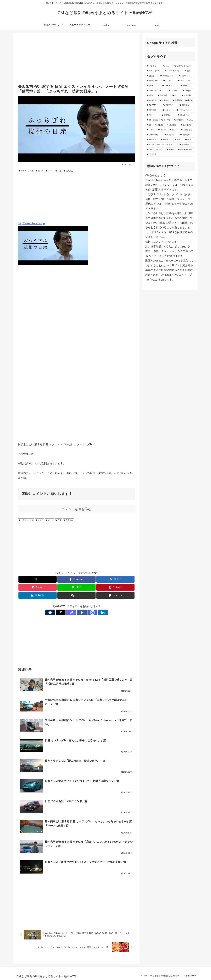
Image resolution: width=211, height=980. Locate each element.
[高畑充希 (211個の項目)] (187, 135)
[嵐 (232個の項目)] (150, 125)
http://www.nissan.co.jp (31, 223)
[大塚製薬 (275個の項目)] (164, 100)
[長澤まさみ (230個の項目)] (187, 125)
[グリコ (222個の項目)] (174, 130)
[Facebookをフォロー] (80, 612)
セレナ (39, 171)
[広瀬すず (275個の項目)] (152, 100)
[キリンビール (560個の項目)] (154, 71)
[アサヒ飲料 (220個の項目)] (154, 135)
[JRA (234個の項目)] (190, 120)
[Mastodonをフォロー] (73, 612)
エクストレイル (26, 171)
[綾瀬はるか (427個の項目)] (154, 81)
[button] (76, 595)
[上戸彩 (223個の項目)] (162, 130)
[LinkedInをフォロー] (93, 612)
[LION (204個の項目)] (189, 140)
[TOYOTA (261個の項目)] (154, 105)
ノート (49, 171)
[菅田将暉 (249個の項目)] (153, 110)
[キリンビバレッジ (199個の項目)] (155, 150)
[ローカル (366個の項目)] (170, 86)
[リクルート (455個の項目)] (186, 76)
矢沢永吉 (68, 171)
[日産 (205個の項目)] (178, 140)
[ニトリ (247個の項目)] (168, 110)
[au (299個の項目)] (175, 95)
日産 (58, 171)
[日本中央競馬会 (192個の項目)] (186, 150)
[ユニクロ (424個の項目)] (169, 81)
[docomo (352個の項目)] (174, 91)
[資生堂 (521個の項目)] (152, 76)
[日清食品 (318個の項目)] (164, 95)
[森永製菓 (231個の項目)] (172, 125)
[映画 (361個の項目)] (187, 86)
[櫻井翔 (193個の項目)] (171, 150)
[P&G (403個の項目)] (153, 86)
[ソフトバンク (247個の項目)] (185, 110)
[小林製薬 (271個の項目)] (177, 100)
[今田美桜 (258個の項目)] (170, 105)
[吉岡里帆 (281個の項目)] (187, 95)
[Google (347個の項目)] (188, 91)
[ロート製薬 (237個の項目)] (153, 120)
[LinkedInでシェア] (38, 595)
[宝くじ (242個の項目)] (153, 115)
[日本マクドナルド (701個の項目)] (184, 66)
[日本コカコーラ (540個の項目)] (173, 71)
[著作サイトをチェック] (60, 612)
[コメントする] (115, 595)
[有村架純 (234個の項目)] (179, 120)
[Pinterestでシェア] (115, 587)
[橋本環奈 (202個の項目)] (186, 145)
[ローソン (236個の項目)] (166, 120)
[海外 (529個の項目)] (189, 71)
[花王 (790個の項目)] (167, 66)
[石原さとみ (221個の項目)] (187, 130)
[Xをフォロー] (66, 612)
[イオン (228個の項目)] (151, 130)
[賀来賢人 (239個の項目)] (168, 115)
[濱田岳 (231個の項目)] (160, 125)
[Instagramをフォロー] (87, 612)
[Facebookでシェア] (76, 579)
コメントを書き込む (77, 509)
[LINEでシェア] (76, 587)
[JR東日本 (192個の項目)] (170, 154)
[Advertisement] (76, 59)
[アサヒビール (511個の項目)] (168, 76)
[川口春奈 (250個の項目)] (186, 105)
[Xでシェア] (38, 579)
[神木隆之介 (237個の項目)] (186, 115)
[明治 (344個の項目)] (151, 95)
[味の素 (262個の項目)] (189, 100)
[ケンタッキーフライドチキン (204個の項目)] (162, 145)
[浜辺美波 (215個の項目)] (171, 135)
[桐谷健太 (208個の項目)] (166, 140)
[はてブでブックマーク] (115, 579)
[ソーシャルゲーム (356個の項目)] (156, 91)
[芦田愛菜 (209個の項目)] (152, 140)
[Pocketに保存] (38, 587)
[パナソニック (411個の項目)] (186, 81)
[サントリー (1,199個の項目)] (154, 66)
